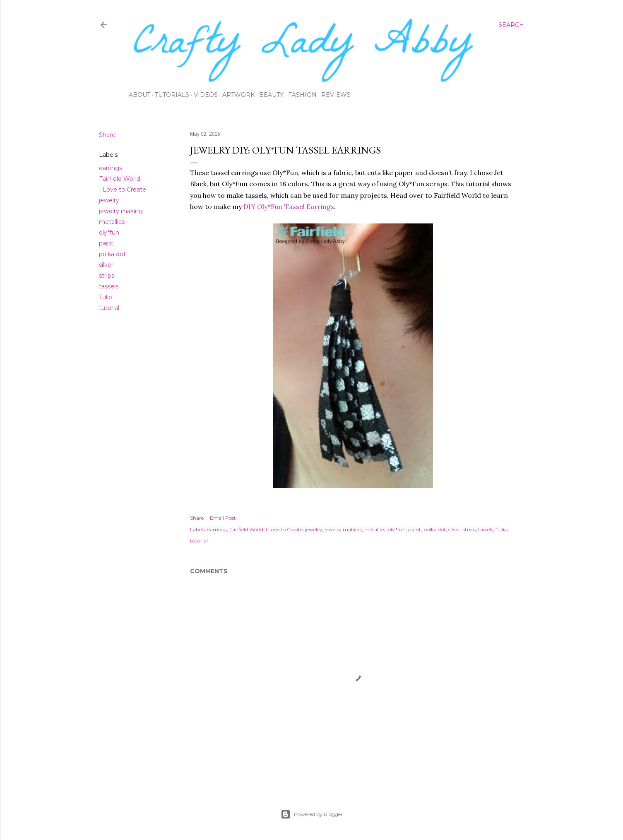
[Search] (511, 25)
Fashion (302, 95)
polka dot (112, 254)
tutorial (109, 308)
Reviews (336, 95)
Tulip (106, 297)
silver (106, 265)
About (140, 95)
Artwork (238, 95)
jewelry (109, 200)
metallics (112, 222)
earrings (111, 168)
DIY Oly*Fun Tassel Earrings (289, 206)
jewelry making (121, 211)
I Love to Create (123, 190)
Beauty (271, 95)
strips (107, 276)
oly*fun (109, 233)
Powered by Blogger (312, 814)
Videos (206, 95)
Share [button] (107, 135)
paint (106, 243)
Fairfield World (120, 179)
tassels (109, 286)
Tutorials (172, 95)
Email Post (223, 518)
